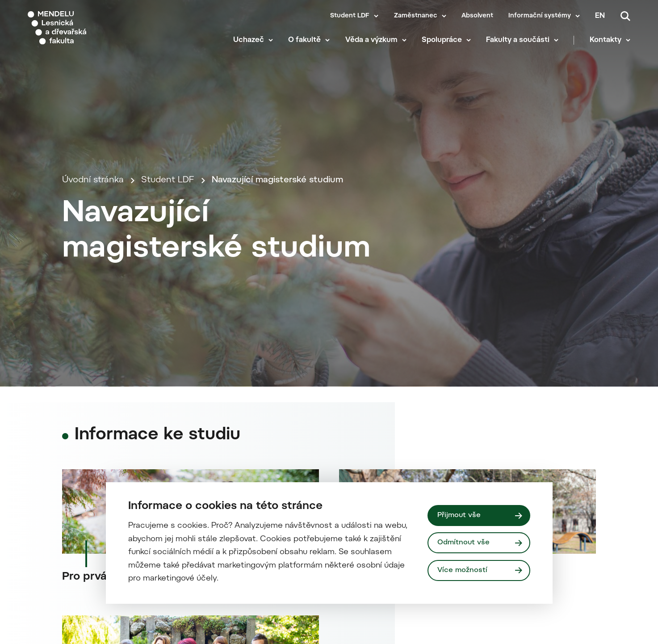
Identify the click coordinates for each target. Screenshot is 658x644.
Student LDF (350, 16)
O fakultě (304, 40)
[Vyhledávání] (625, 16)
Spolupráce (442, 40)
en (600, 16)
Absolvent (477, 16)
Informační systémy (540, 16)
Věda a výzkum (371, 40)
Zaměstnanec (416, 16)
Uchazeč (249, 40)
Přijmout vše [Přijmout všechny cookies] (459, 515)
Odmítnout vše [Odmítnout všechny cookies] (463, 543)
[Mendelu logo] (80, 28)
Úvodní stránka (93, 180)
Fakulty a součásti (518, 40)
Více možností (462, 570)
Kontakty (606, 40)
